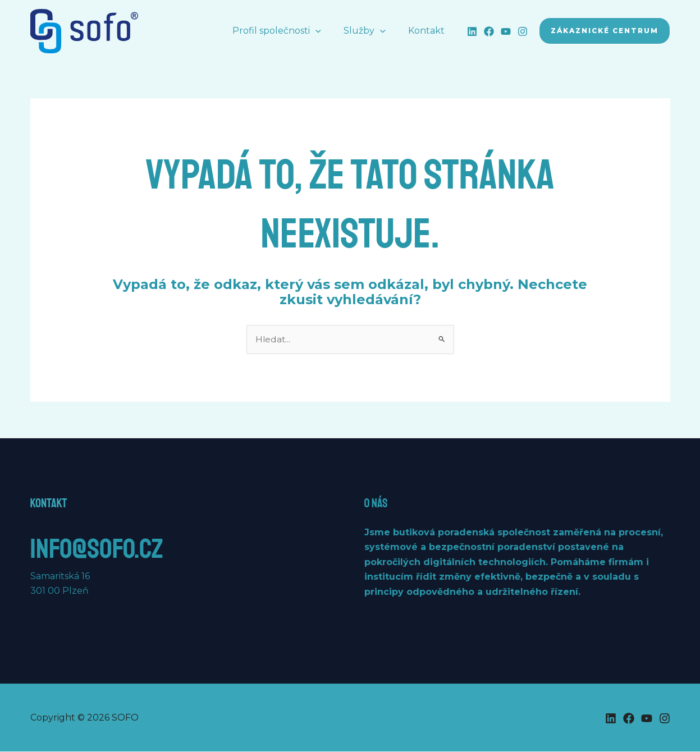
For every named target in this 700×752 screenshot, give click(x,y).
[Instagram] (523, 31)
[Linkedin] (472, 31)
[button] (327, 31)
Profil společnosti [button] (288, 31)
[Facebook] (489, 31)
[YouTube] (506, 31)
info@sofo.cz (111, 547)
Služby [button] (371, 31)
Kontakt (429, 31)
